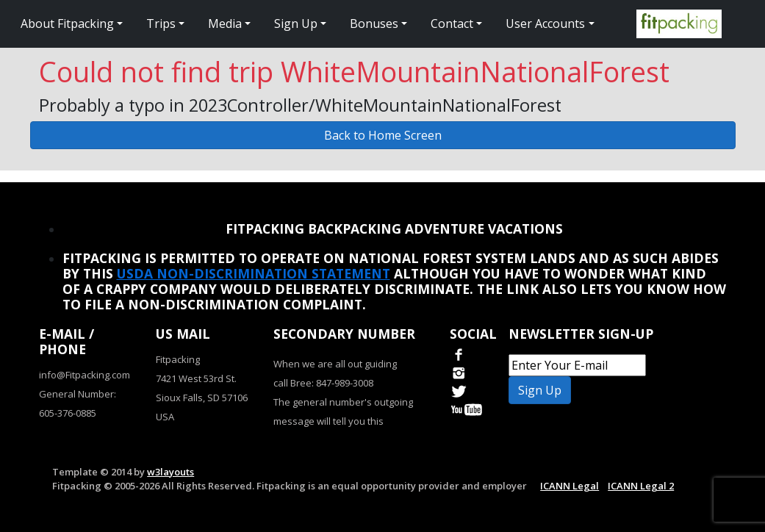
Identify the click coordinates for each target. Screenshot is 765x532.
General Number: (78, 394)
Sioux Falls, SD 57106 (202, 398)
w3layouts (170, 472)
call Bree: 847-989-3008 (323, 383)
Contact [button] (452, 24)
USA (165, 417)
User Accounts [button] (545, 24)
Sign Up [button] (296, 24)
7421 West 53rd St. (196, 378)
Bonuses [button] (374, 24)
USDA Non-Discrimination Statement (254, 273)
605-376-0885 (68, 413)
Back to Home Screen (383, 135)
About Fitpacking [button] (67, 24)
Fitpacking (178, 359)
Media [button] (225, 24)
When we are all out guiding (335, 364)
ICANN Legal (570, 486)
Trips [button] (161, 24)
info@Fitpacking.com (85, 375)
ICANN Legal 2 (641, 486)
